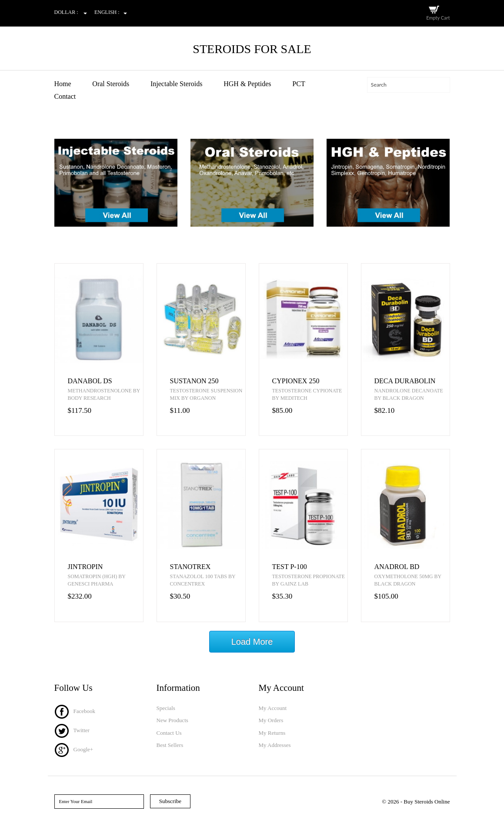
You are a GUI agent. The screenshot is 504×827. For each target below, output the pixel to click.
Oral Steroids (111, 84)
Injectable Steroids (177, 84)
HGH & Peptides (247, 84)
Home (63, 84)
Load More (252, 642)
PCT (299, 84)
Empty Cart (438, 18)
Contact (65, 96)
